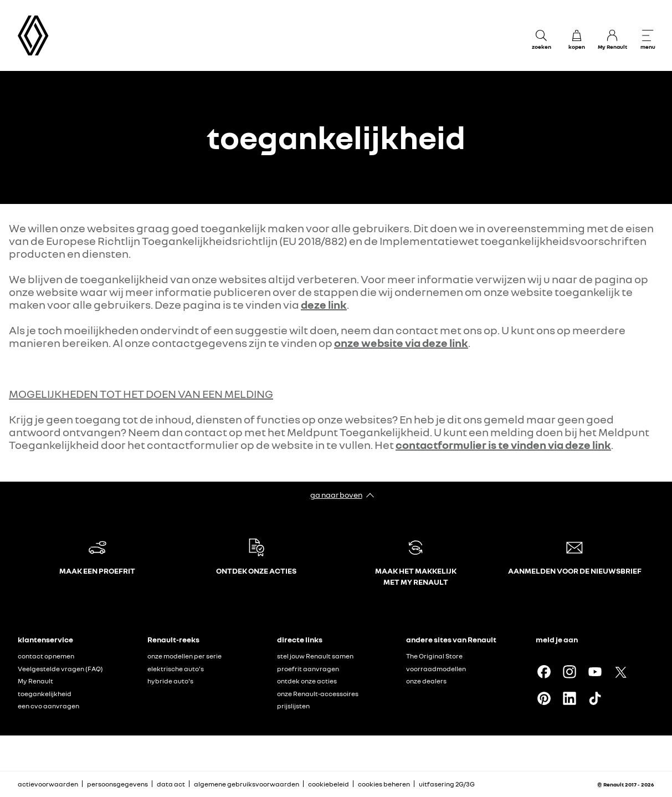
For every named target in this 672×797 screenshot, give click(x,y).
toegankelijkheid (45, 694)
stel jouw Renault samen (315, 656)
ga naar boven (336, 495)
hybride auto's (170, 681)
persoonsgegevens (117, 784)
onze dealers (426, 681)
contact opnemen (46, 656)
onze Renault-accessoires (318, 694)
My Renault (35, 681)
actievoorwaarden (48, 784)
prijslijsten (293, 706)
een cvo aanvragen (48, 706)
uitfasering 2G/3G (447, 784)
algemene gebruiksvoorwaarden (247, 784)
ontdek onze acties (307, 681)
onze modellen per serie (184, 656)
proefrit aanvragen (308, 669)
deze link (324, 304)
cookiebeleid (329, 784)
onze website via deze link (401, 343)
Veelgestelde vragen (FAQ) (60, 669)
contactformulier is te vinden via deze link (503, 445)
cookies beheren (384, 784)
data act (171, 784)
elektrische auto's (176, 669)
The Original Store (434, 656)
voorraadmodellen (436, 669)
